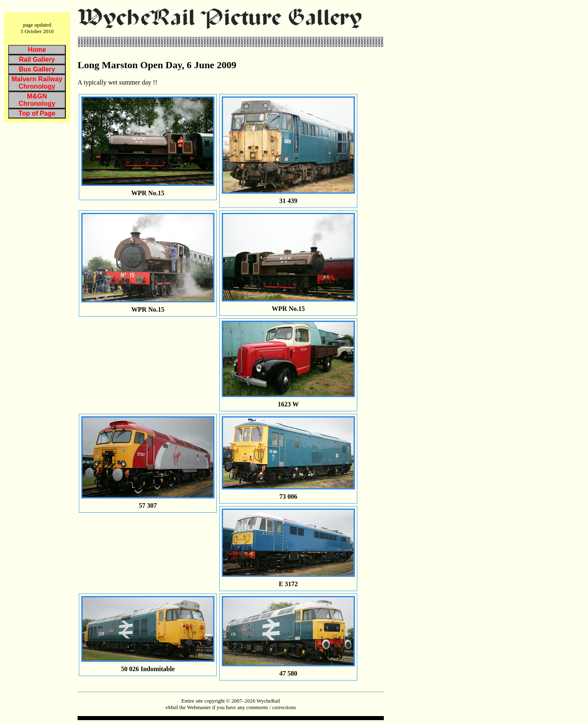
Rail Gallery (37, 59)
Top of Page (37, 113)
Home (37, 50)
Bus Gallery (37, 69)
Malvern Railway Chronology (37, 83)
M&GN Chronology (37, 100)
